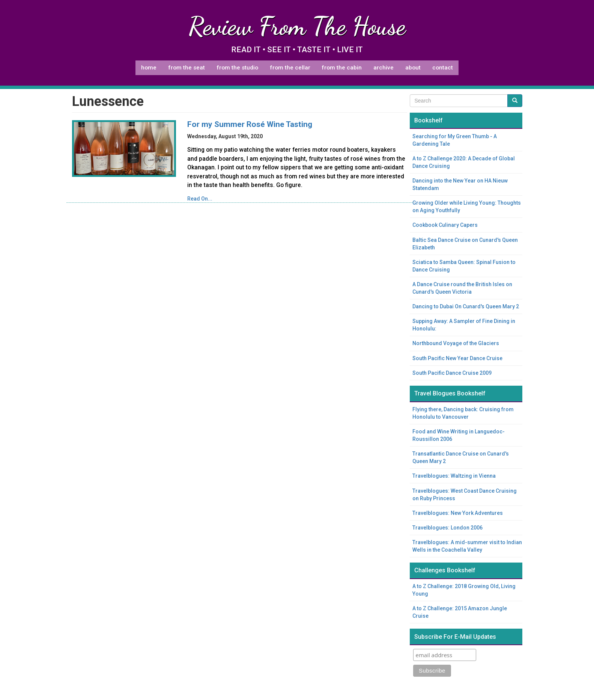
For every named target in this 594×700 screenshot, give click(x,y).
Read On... (200, 199)
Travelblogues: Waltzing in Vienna (454, 476)
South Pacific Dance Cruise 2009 (452, 373)
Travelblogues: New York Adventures (458, 513)
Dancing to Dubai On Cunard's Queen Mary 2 (466, 306)
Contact (443, 68)
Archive (383, 68)
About (413, 68)
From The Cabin (342, 68)
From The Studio (237, 68)
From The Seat (186, 68)
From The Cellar (290, 68)
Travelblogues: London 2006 (447, 528)
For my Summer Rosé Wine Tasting (250, 124)
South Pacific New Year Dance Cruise (457, 358)
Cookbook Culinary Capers (445, 225)
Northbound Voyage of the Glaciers (456, 343)
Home (149, 68)
